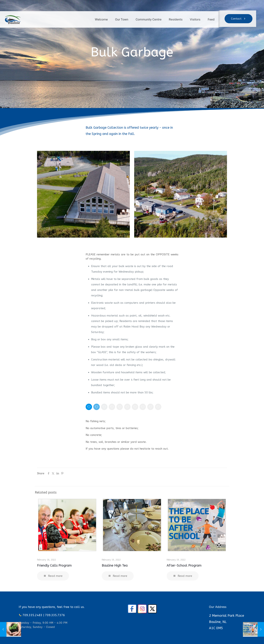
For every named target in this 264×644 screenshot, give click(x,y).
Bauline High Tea (115, 565)
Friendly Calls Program (54, 565)
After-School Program (184, 565)
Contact (239, 19)
